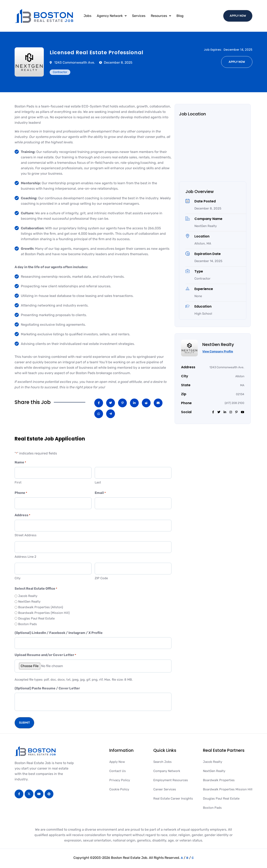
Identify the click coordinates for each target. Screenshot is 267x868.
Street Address (26, 535)
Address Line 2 (25, 557)
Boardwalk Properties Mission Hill (228, 789)
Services (139, 16)
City (18, 578)
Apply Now (117, 762)
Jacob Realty (28, 596)
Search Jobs (162, 762)
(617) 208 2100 (234, 403)
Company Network (167, 771)
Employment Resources (171, 780)
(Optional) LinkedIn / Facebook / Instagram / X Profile (59, 633)
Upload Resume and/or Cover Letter (45, 655)
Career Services (165, 789)
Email (100, 493)
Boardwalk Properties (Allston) (41, 607)
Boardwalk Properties (219, 780)
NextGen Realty (29, 602)
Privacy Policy (120, 780)
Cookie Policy (119, 789)
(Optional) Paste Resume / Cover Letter (47, 688)
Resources (161, 16)
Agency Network (112, 16)
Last (98, 482)
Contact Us (118, 771)
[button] (112, 16)
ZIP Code (101, 578)
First (18, 482)
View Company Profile (218, 351)
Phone (21, 493)
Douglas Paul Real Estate (36, 618)
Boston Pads (28, 624)
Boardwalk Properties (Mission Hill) (44, 613)
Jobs (88, 16)
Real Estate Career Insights (173, 799)
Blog (180, 16)
